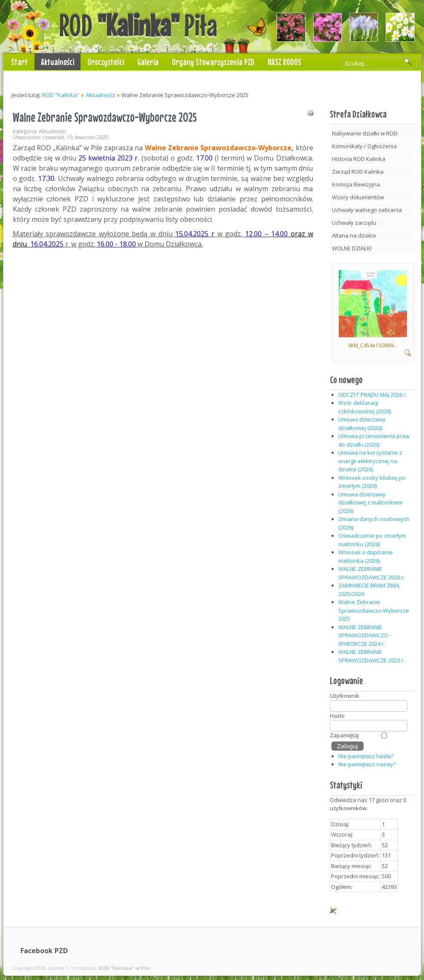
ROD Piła (138, 25)
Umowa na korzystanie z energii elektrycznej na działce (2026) (370, 461)
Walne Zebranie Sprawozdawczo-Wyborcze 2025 (105, 117)
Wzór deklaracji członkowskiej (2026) (365, 407)
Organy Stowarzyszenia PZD (213, 62)
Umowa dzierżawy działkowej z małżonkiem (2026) (371, 503)
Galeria (148, 62)
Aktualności (58, 62)
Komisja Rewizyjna (356, 184)
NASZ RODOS (284, 62)
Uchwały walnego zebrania (367, 210)
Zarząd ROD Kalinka (358, 172)
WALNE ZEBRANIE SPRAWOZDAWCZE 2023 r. (372, 656)
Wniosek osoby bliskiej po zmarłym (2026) (372, 482)
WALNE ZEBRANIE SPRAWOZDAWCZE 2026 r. (372, 573)
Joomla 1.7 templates (72, 968)
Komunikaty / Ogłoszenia (364, 146)
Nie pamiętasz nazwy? (367, 764)
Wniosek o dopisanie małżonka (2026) (366, 556)
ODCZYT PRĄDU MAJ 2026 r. (373, 395)
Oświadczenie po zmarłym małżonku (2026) (372, 540)
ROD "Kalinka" (61, 95)
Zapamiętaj (344, 735)
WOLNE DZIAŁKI (352, 248)
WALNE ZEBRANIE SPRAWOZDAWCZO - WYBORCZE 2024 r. (365, 635)
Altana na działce (354, 235)
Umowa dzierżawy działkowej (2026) (362, 424)
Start (19, 62)
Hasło (337, 716)
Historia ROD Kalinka (359, 159)
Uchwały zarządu (354, 223)
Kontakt (23, 79)
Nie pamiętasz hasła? (366, 756)
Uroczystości (106, 62)
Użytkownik (345, 696)
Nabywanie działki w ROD (365, 133)
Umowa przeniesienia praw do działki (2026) (374, 440)
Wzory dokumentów (358, 197)
